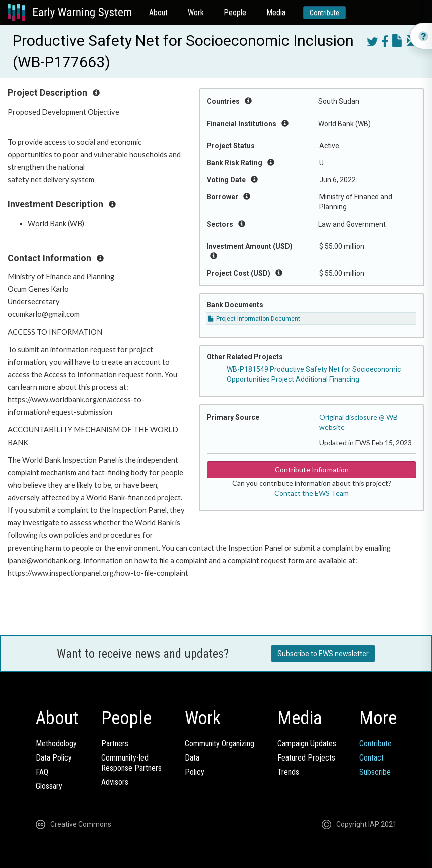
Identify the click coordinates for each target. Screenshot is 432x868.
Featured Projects (306, 758)
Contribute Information (312, 469)
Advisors (115, 782)
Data (192, 758)
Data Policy (54, 758)
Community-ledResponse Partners (131, 763)
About (158, 12)
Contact (372, 758)
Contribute (324, 13)
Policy (194, 772)
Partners (115, 744)
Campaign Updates (307, 744)
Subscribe (375, 772)
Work (196, 12)
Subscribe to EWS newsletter (323, 654)
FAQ (42, 772)
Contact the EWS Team (312, 493)
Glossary (49, 786)
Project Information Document (254, 319)
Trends (288, 772)
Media (276, 12)
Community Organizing (220, 744)
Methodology (56, 744)
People (235, 12)
